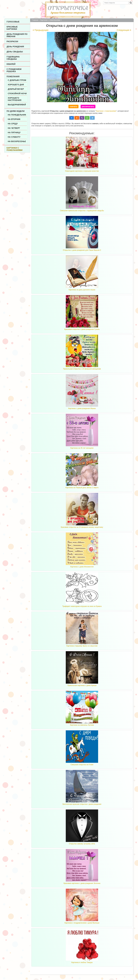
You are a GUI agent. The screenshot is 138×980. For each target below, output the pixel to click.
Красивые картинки (12, 28)
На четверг (14, 128)
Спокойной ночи (17, 94)
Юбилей (11, 64)
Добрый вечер (16, 89)
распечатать (88, 106)
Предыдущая (41, 30)
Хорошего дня (16, 85)
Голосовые (13, 22)
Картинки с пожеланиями (15, 149)
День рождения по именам (17, 35)
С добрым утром (17, 80)
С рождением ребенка (14, 70)
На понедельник (17, 115)
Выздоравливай (17, 105)
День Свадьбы (15, 52)
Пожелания (13, 77)
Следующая (123, 30)
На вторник (14, 119)
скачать (73, 106)
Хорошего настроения (15, 99)
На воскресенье (17, 141)
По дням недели (16, 111)
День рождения (15, 47)
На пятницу (14, 133)
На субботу (14, 137)
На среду (13, 124)
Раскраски (12, 42)
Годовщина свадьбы (13, 58)
